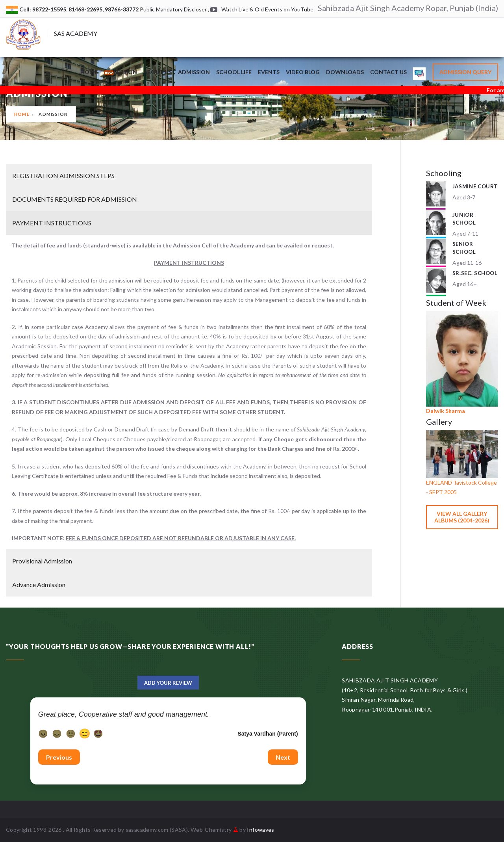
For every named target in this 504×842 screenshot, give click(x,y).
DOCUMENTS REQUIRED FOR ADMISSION (75, 199)
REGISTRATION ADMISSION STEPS (63, 176)
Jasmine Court (475, 186)
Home (89, 72)
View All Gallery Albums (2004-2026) (462, 517)
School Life (234, 72)
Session (120, 72)
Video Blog (303, 72)
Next (283, 757)
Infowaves (260, 830)
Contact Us (388, 72)
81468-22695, (87, 9)
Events (269, 72)
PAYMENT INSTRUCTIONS (52, 223)
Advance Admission (39, 585)
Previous (59, 757)
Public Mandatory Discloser (173, 9)
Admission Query (465, 72)
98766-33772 (122, 9)
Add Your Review (168, 683)
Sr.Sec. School (475, 273)
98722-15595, (50, 9)
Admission (194, 72)
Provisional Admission (42, 561)
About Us (157, 72)
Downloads (345, 72)
